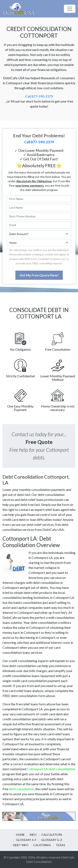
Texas (60, 845)
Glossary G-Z (52, 840)
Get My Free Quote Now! (39, 275)
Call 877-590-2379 (39, 96)
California (42, 845)
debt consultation (22, 789)
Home (20, 835)
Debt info (21, 845)
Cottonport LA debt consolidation (51, 769)
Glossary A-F (26, 840)
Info (33, 835)
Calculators (52, 835)
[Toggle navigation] (70, 9)
